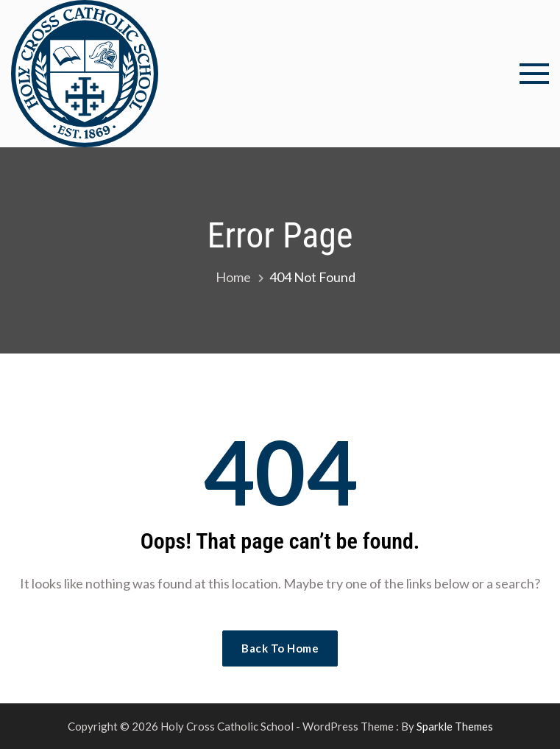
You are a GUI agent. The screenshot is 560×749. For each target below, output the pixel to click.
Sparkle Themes (455, 726)
